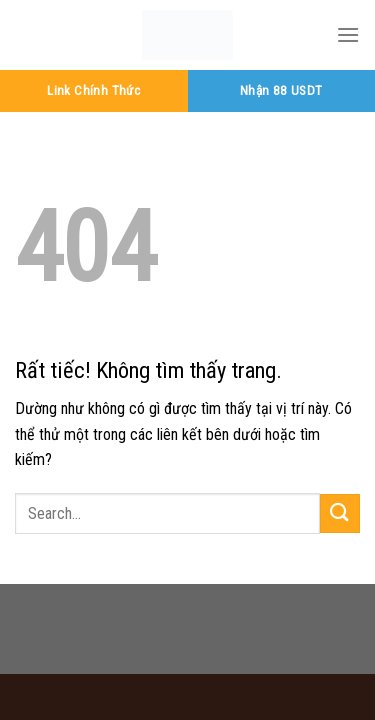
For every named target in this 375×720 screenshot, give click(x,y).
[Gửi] (340, 513)
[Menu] (348, 34)
